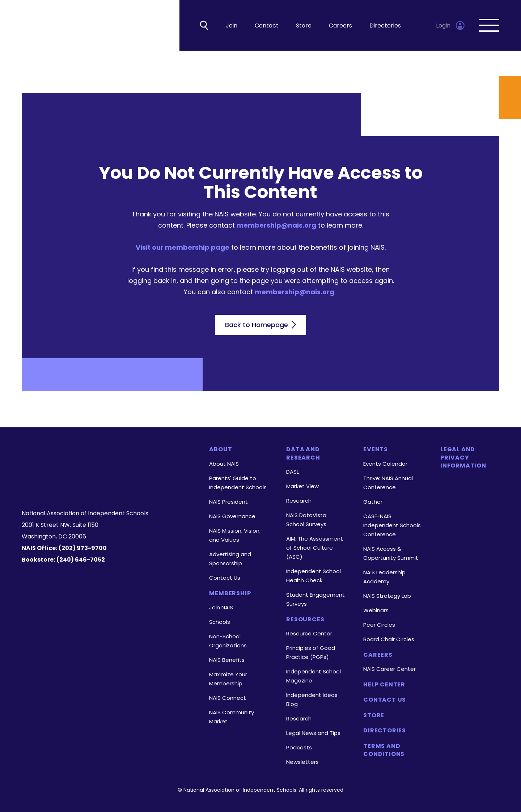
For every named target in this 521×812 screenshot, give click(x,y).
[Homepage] (106, 458)
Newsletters (302, 762)
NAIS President (228, 502)
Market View (302, 486)
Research (299, 501)
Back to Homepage (260, 325)
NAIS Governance (232, 516)
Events (376, 449)
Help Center (384, 685)
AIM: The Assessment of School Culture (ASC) (315, 548)
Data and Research (303, 453)
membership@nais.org (276, 225)
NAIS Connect (228, 698)
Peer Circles (379, 625)
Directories (385, 26)
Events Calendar (385, 464)
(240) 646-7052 (81, 560)
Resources (305, 619)
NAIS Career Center (389, 669)
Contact (267, 26)
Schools (220, 622)
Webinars (376, 610)
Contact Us (225, 578)
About (221, 449)
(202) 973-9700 (83, 548)
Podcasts (299, 747)
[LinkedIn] (108, 486)
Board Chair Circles (389, 639)
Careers (340, 26)
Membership (230, 593)
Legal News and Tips (313, 733)
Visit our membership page (183, 247)
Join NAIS (221, 607)
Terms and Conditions (384, 750)
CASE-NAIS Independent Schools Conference (392, 525)
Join (232, 26)
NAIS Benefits (227, 660)
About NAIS (224, 464)
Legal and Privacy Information (463, 458)
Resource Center (309, 633)
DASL (293, 472)
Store (304, 26)
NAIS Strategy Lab (387, 596)
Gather (373, 502)
